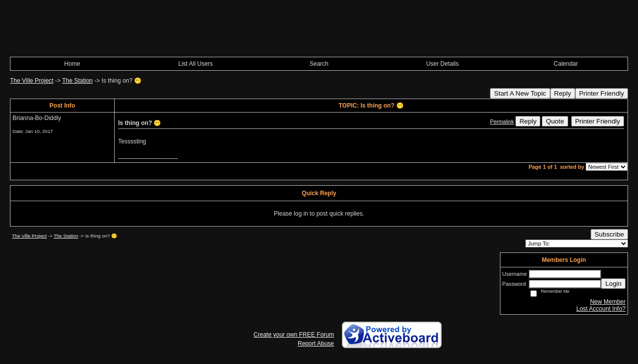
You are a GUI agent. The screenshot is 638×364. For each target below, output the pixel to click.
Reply (563, 93)
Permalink (502, 121)
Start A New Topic (520, 93)
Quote (555, 121)
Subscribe (609, 234)
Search (319, 64)
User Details (442, 64)
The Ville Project (32, 81)
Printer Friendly (602, 93)
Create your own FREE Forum (294, 335)
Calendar (566, 64)
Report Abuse (316, 344)
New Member (608, 302)
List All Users (196, 64)
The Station (78, 81)
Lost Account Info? (601, 309)
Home (72, 64)
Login (613, 284)
